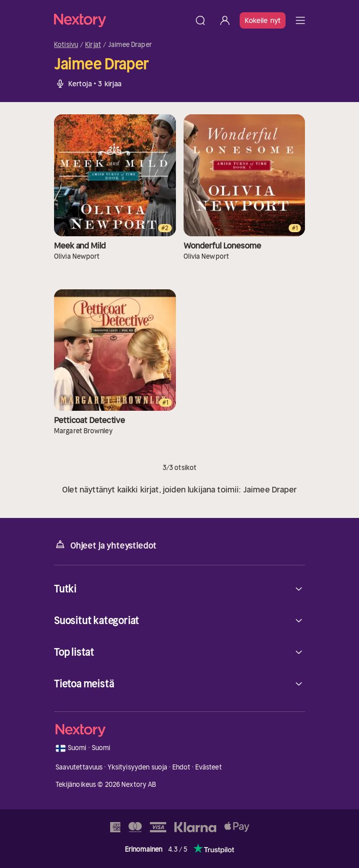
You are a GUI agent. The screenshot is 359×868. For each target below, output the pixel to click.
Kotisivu (66, 45)
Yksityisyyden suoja (137, 767)
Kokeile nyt (263, 20)
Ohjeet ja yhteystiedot (105, 545)
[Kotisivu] (121, 20)
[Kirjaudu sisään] (225, 20)
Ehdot (182, 767)
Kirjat (93, 45)
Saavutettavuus (79, 767)
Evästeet (209, 767)
